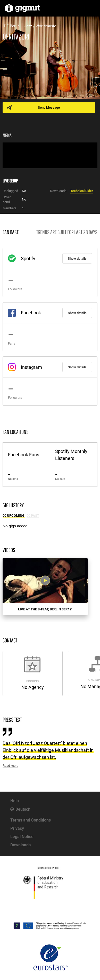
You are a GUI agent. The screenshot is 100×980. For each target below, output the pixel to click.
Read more (10, 766)
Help (15, 801)
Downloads (20, 845)
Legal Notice (22, 837)
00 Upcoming (14, 516)
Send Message (49, 107)
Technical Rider (82, 191)
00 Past (33, 516)
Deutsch (23, 809)
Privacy (17, 828)
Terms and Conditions (31, 820)
